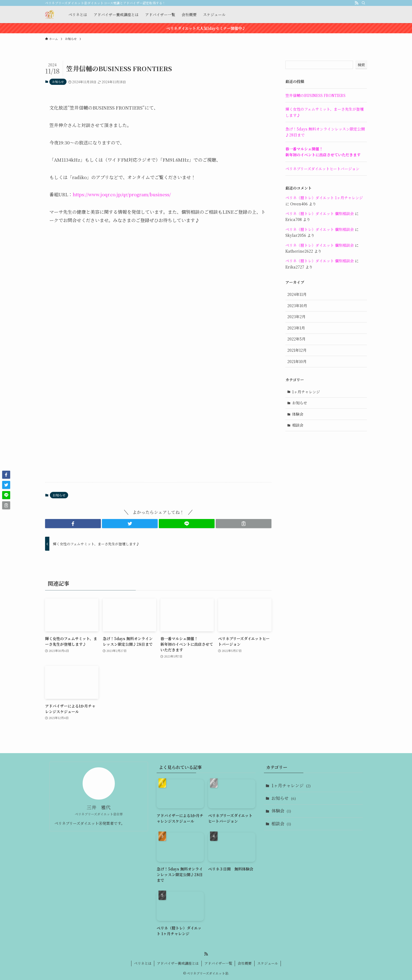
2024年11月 (297, 294)
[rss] (356, 3)
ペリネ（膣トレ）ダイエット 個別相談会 (320, 213)
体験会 (298, 414)
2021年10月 (297, 361)
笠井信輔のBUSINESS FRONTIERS (315, 95)
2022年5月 (296, 339)
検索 (361, 65)
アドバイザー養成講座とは (178, 963)
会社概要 (245, 963)
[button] (73, 524)
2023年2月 (296, 317)
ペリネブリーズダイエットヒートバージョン (322, 169)
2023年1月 (296, 328)
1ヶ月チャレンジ (306, 392)
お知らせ (58, 82)
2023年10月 (297, 306)
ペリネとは (143, 963)
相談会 (298, 425)
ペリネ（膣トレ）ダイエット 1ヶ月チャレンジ (324, 198)
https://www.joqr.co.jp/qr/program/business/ (122, 194)
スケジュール (268, 963)
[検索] (363, 3)
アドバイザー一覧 (218, 963)
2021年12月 (297, 350)
